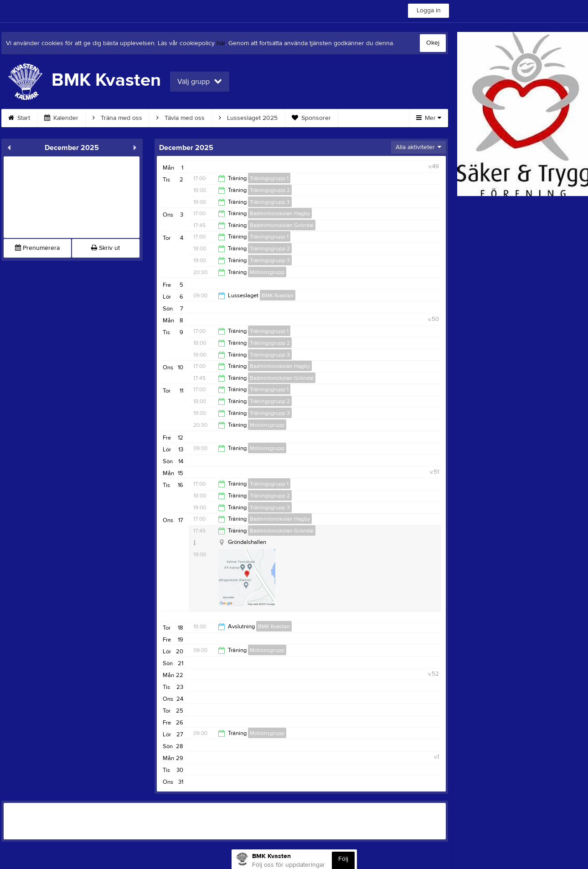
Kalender (61, 118)
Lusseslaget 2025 (248, 118)
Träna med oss (117, 118)
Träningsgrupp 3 (270, 202)
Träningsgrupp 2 (270, 190)
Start (19, 118)
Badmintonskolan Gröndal (282, 225)
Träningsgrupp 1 (269, 178)
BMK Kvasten (278, 295)
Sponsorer (311, 118)
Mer (429, 118)
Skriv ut (106, 248)
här (221, 43)
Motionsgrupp (267, 272)
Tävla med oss (181, 118)
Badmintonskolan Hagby (280, 213)
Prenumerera (37, 248)
